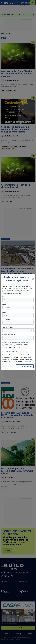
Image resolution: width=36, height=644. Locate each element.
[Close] (33, 279)
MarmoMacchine (22, 345)
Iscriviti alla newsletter (25, 366)
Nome (4, 297)
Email (4, 312)
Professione (7, 320)
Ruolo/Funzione (8, 327)
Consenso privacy (11, 351)
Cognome (6, 304)
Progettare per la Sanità (13, 347)
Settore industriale (9, 335)
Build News (8, 345)
